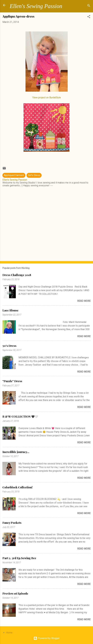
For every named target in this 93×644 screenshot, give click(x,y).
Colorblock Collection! (17, 487)
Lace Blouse (10, 310)
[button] (89, 17)
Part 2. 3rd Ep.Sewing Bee (19, 558)
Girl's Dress (34, 175)
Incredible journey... (16, 452)
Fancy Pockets (12, 523)
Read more (84, 301)
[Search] (89, 6)
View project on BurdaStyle (47, 97)
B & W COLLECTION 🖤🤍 (20, 417)
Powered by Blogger (47, 638)
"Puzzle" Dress (12, 381)
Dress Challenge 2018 (17, 275)
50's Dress (9, 346)
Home (9, 633)
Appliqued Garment (14, 175)
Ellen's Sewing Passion (36, 6)
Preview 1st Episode (15, 593)
